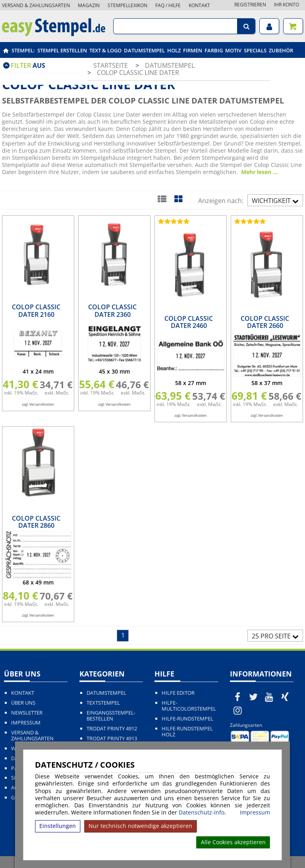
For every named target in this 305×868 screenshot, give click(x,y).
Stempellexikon (127, 5)
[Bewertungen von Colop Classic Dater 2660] (249, 221)
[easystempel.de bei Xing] (285, 697)
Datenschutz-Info (202, 812)
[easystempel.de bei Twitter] (253, 697)
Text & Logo (105, 50)
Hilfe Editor (178, 693)
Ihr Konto (287, 5)
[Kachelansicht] (178, 199)
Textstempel (103, 703)
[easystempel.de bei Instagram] (238, 710)
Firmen (193, 50)
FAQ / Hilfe (168, 5)
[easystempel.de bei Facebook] (238, 697)
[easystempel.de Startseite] (54, 34)
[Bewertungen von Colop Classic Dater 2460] (173, 221)
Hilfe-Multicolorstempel (189, 706)
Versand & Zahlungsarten (36, 5)
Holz (174, 50)
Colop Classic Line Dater (138, 73)
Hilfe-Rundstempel (187, 719)
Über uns (23, 703)
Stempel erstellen (62, 50)
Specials (255, 50)
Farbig (214, 50)
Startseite (111, 65)
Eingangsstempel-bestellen (111, 716)
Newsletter (27, 713)
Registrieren (250, 5)
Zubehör (281, 50)
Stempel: (23, 50)
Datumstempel (144, 50)
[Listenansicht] (162, 199)
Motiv (233, 50)
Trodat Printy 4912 (112, 729)
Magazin (89, 5)
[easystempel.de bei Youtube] (269, 697)
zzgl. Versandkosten (38, 404)
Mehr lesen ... (259, 172)
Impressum (255, 812)
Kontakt (199, 5)
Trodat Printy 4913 (112, 739)
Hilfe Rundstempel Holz (187, 732)
